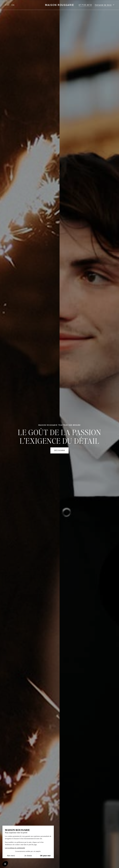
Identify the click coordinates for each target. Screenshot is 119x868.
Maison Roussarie (59, 5)
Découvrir (59, 450)
